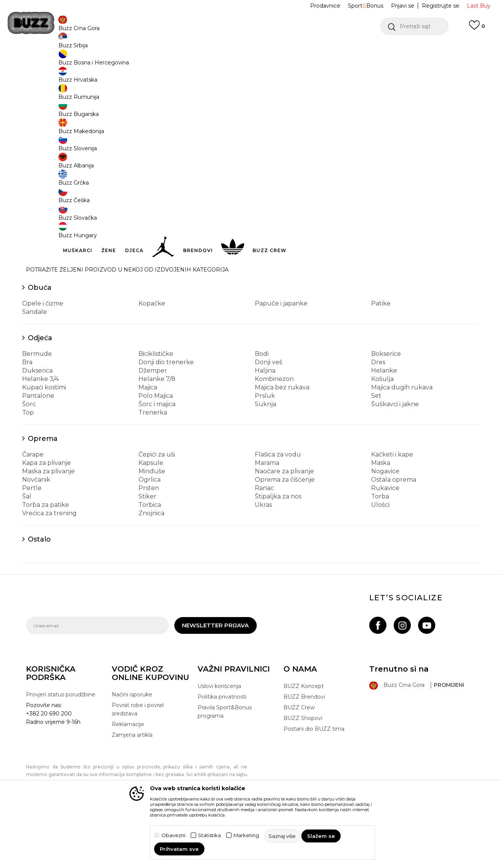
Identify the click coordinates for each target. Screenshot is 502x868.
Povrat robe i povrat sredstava (138, 766)
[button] (414, 26)
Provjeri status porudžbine (61, 751)
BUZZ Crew (299, 764)
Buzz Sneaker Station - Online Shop (66, 61)
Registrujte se (441, 6)
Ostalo (39, 596)
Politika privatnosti (222, 753)
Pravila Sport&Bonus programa (225, 768)
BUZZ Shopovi (303, 775)
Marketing (246, 835)
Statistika (209, 835)
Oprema (43, 495)
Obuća (40, 344)
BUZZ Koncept (304, 743)
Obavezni (173, 835)
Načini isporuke (132, 751)
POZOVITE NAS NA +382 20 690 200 (236, 49)
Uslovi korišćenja (219, 743)
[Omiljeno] (477, 29)
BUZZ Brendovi (304, 753)
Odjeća (40, 394)
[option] (251, 49)
